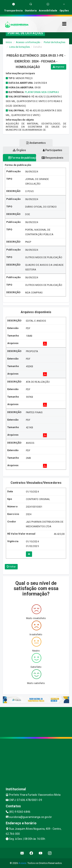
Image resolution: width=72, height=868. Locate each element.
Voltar (11, 567)
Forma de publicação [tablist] (22, 158)
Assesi (22, 863)
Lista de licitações (19, 47)
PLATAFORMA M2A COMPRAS (42, 92)
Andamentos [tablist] (36, 143)
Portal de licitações (55, 42)
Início (9, 42)
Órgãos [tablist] (19, 150)
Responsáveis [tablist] (53, 158)
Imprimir (59, 67)
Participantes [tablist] (53, 150)
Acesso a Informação (28, 42)
